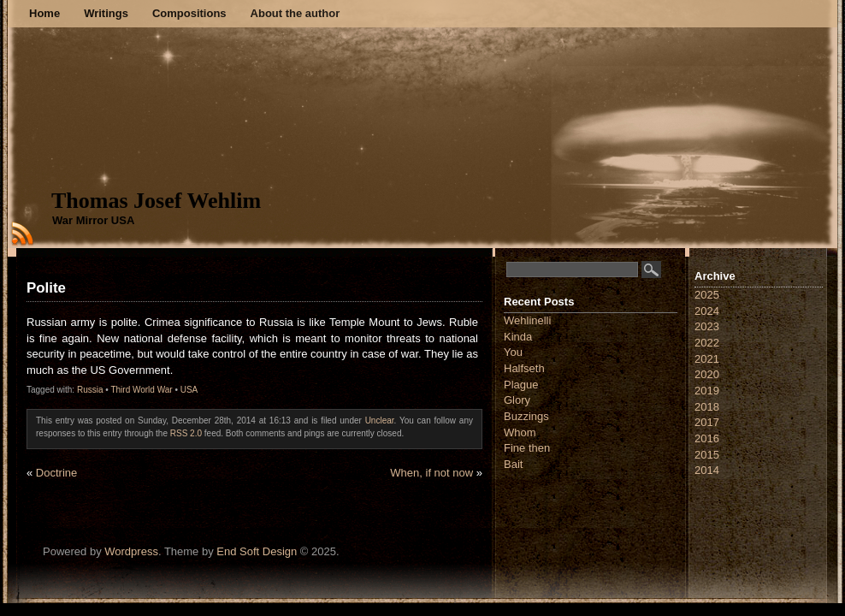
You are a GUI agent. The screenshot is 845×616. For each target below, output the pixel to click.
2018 (707, 407)
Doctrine (56, 473)
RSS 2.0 (186, 433)
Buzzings (526, 416)
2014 (707, 470)
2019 (707, 391)
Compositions (189, 13)
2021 (707, 359)
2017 (707, 422)
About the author (295, 13)
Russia (90, 390)
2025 (707, 295)
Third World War (141, 390)
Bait (513, 464)
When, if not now (431, 473)
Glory (517, 400)
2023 (707, 326)
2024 (707, 311)
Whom (520, 432)
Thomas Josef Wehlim (156, 201)
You (513, 352)
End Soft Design (257, 551)
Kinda (518, 337)
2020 (707, 374)
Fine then (527, 448)
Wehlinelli (527, 320)
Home (44, 13)
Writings (106, 13)
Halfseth (524, 368)
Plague (521, 385)
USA (189, 390)
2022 (707, 343)
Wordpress (131, 551)
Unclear (380, 421)
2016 (707, 438)
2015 (707, 455)
